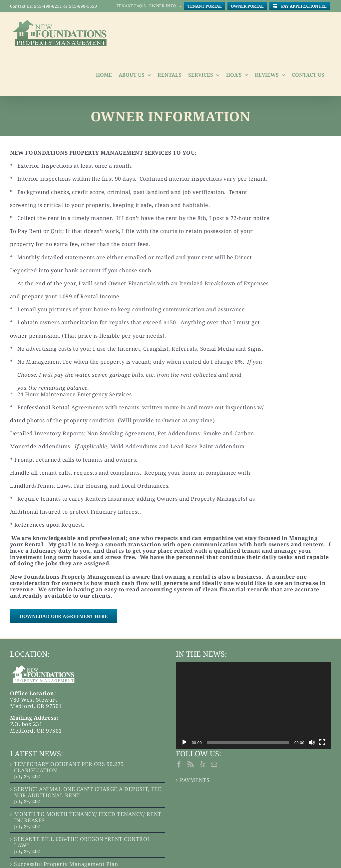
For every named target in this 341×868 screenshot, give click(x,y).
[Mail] (214, 764)
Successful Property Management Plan (66, 864)
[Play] (184, 742)
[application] (253, 705)
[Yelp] (202, 764)
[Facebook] (179, 764)
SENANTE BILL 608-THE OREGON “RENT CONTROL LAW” (82, 842)
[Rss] (191, 764)
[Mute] (312, 742)
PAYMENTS (195, 780)
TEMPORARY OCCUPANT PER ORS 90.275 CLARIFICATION (69, 767)
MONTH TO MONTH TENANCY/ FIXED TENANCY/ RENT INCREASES (88, 817)
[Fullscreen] (322, 742)
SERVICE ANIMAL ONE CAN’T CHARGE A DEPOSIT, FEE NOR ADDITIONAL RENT (88, 792)
